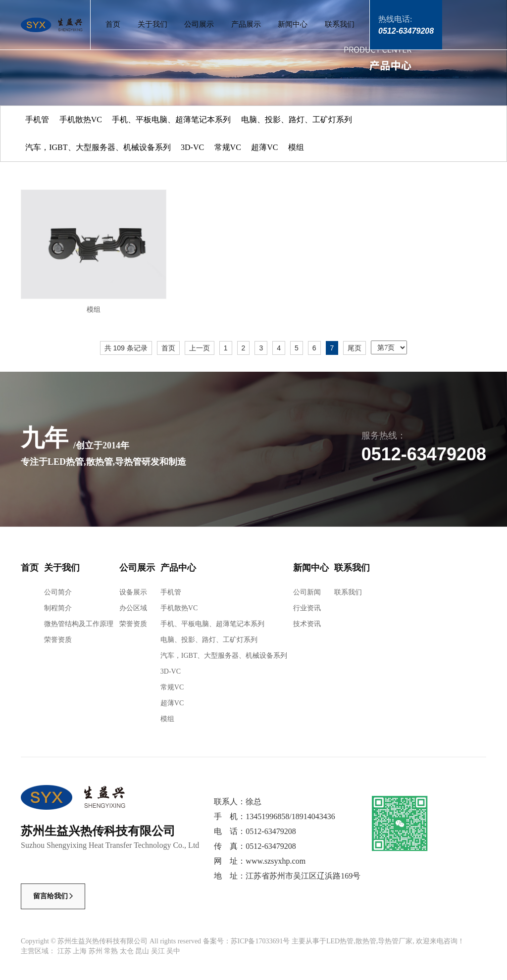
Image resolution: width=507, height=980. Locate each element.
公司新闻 (307, 592)
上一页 (200, 348)
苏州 (96, 951)
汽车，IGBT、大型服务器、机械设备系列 (98, 147)
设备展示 (133, 592)
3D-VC (192, 147)
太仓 (127, 951)
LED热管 (340, 941)
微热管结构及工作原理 (79, 624)
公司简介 (58, 592)
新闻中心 (293, 24)
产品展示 (246, 24)
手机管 (37, 120)
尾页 (355, 348)
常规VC (228, 147)
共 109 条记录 (126, 348)
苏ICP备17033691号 (260, 941)
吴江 (158, 951)
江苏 (64, 951)
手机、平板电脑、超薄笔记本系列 (171, 120)
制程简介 (58, 608)
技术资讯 (307, 624)
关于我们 (152, 24)
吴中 (173, 951)
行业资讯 (307, 608)
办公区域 (133, 608)
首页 (113, 24)
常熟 (111, 951)
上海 (80, 951)
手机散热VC (81, 120)
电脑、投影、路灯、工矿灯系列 (297, 120)
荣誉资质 (58, 640)
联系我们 (340, 24)
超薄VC (264, 147)
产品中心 (178, 568)
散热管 (366, 941)
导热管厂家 (395, 941)
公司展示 (199, 24)
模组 (296, 147)
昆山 (142, 951)
